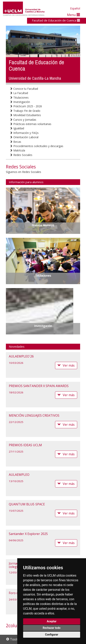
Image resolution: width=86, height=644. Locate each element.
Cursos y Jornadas (23, 120)
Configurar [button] (52, 635)
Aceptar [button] (52, 621)
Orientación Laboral (24, 137)
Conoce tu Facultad (24, 89)
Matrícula (17, 150)
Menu (73, 15)
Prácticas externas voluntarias (31, 124)
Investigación (20, 102)
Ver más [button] (66, 365)
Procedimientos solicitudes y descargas (37, 146)
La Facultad (19, 93)
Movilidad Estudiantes (25, 115)
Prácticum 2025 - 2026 (26, 106)
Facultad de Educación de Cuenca (56, 20)
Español (75, 8)
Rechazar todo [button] (52, 628)
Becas (15, 142)
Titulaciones (19, 98)
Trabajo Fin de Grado (25, 111)
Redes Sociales (21, 155)
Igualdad (17, 128)
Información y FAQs (24, 133)
